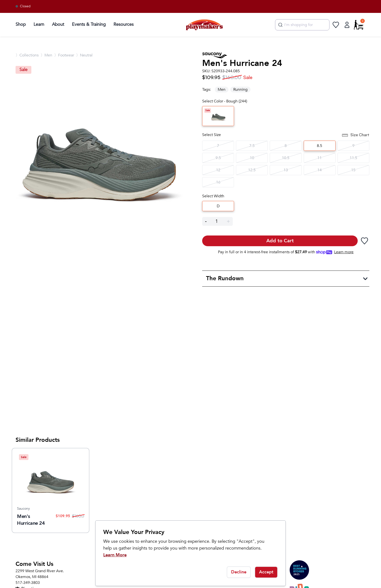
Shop (21, 24)
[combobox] (302, 25)
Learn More (115, 555)
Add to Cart (280, 241)
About (58, 24)
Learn (39, 24)
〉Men (46, 55)
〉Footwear (64, 55)
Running (240, 90)
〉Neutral (84, 55)
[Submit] (280, 25)
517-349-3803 (28, 583)
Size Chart (355, 135)
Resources (124, 24)
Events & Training (89, 24)
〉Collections (27, 55)
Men (222, 90)
